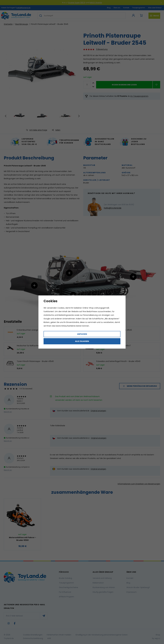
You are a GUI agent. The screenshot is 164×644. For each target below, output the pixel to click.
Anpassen (82, 334)
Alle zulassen (82, 341)
